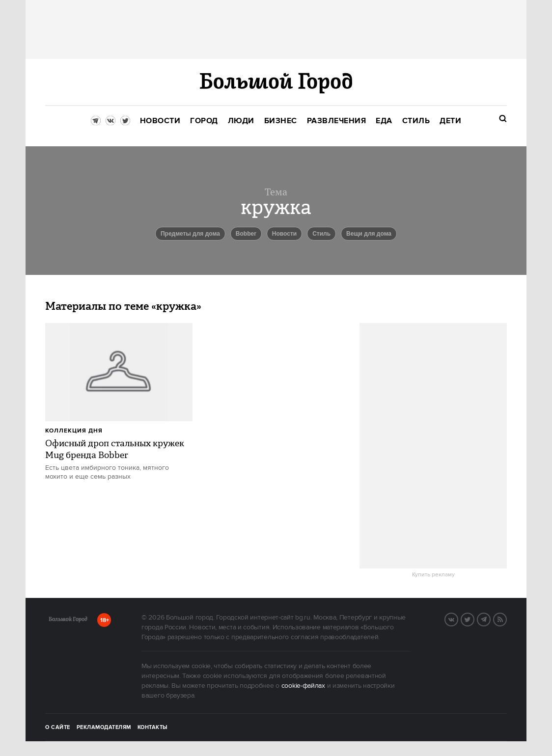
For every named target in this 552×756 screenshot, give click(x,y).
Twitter (474, 619)
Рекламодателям (104, 728)
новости (284, 234)
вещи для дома (369, 234)
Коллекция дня (74, 431)
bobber (246, 234)
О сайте (58, 728)
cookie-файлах (303, 686)
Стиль (321, 234)
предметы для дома (190, 234)
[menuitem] (160, 121)
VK (458, 619)
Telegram (490, 619)
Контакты (153, 728)
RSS (506, 619)
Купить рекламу (433, 575)
